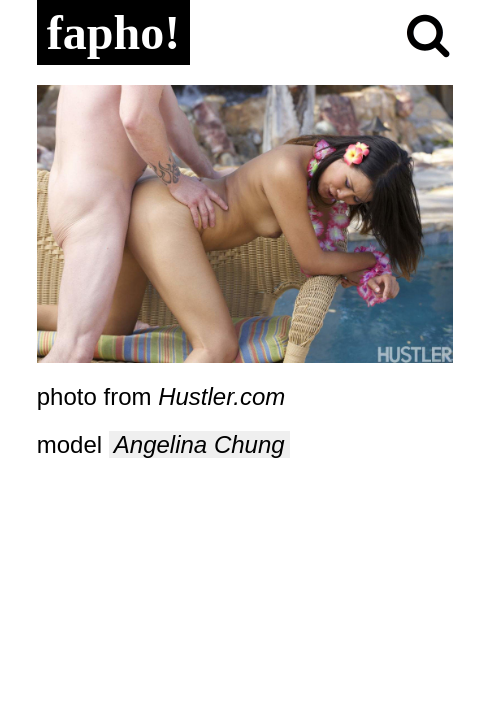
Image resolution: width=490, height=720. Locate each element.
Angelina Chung (199, 444)
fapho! (113, 32)
